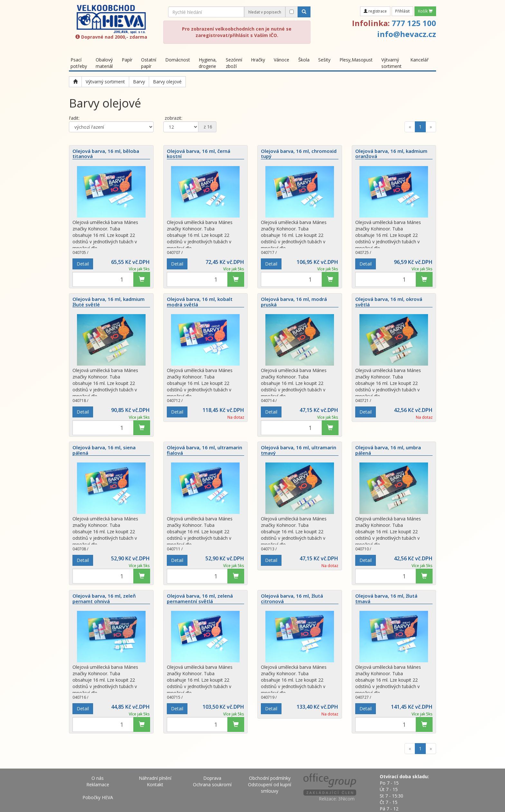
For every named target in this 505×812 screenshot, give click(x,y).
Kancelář (419, 60)
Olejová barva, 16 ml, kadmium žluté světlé (109, 302)
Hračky (258, 60)
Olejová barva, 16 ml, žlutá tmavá (386, 599)
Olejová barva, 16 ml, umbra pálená (388, 450)
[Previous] (410, 127)
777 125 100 (414, 23)
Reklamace (98, 784)
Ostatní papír (149, 63)
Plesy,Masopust (356, 60)
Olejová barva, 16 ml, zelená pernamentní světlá (200, 599)
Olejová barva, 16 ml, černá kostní (199, 154)
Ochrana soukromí (212, 784)
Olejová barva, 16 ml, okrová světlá (389, 302)
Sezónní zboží (234, 63)
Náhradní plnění (155, 778)
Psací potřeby (79, 63)
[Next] (431, 127)
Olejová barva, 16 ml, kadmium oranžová (391, 154)
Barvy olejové (167, 82)
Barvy (139, 82)
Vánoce (281, 60)
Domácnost (178, 60)
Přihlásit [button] (402, 11)
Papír (127, 60)
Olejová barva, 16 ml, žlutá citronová (292, 599)
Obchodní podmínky (270, 778)
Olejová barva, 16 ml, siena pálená (104, 450)
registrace (375, 11)
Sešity (324, 60)
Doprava (212, 778)
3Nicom (346, 799)
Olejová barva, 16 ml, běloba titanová (106, 154)
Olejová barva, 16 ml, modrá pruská (294, 302)
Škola (304, 60)
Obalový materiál (104, 63)
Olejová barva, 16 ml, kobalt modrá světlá (200, 302)
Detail (83, 264)
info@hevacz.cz (407, 34)
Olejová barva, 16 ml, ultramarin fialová (205, 450)
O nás (98, 778)
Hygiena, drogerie (208, 63)
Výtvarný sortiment (391, 63)
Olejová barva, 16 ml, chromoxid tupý (299, 154)
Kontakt (155, 784)
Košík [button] (425, 11)
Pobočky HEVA (98, 797)
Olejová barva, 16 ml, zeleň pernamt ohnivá (104, 599)
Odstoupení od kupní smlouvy (270, 788)
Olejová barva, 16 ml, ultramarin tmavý (299, 450)
